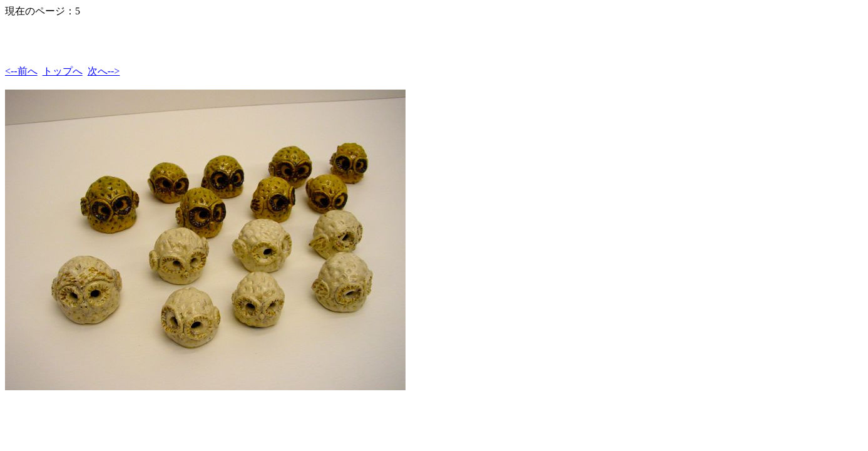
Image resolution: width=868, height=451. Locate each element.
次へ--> (104, 71)
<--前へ (21, 71)
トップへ (63, 71)
